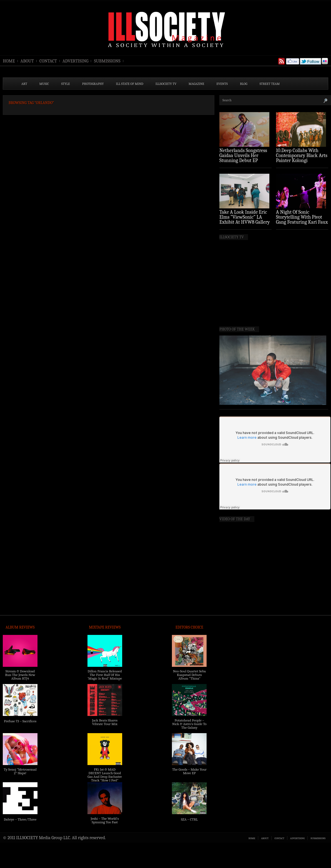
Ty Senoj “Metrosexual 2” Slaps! (20, 771)
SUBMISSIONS (107, 61)
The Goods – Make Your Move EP (189, 771)
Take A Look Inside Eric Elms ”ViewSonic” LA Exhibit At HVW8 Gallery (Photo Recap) (245, 220)
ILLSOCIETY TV (166, 84)
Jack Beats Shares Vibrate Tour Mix (105, 722)
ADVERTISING (76, 61)
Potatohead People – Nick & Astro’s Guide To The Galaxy (189, 724)
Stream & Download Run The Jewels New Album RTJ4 (20, 675)
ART (24, 84)
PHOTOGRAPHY (93, 84)
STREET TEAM (270, 84)
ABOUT (27, 61)
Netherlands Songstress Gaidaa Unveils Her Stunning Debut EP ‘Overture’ (243, 158)
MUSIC (44, 84)
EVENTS (222, 84)
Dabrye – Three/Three (20, 819)
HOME (9, 61)
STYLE (66, 84)
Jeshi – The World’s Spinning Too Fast (105, 820)
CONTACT (48, 61)
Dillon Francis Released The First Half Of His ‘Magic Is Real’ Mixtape (105, 675)
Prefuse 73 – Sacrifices (20, 721)
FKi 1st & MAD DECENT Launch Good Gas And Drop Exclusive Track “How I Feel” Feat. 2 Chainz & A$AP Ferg (105, 778)
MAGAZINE (196, 84)
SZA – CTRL (189, 819)
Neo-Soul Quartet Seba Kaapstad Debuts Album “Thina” (189, 675)
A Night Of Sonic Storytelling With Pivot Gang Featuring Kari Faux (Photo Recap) (302, 220)
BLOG (244, 84)
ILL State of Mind (130, 84)
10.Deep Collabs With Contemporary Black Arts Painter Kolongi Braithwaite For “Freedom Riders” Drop (302, 161)
